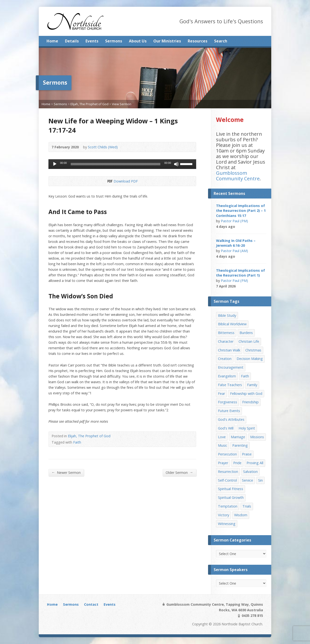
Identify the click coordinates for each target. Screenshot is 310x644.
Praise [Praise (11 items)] (247, 454)
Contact (91, 604)
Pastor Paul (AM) (234, 251)
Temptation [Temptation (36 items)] (228, 506)
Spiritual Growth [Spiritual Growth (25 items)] (231, 497)
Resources (198, 41)
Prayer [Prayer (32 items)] (223, 463)
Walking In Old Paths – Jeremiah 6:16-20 (236, 243)
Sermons (114, 41)
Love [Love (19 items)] (222, 437)
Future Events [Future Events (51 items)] (229, 411)
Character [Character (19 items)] (226, 341)
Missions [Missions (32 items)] (257, 437)
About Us (138, 41)
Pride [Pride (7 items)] (237, 463)
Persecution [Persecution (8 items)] (227, 454)
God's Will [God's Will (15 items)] (226, 428)
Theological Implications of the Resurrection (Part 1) (240, 273)
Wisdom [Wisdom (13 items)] (241, 515)
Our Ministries (167, 41)
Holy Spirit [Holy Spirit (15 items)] (247, 428)
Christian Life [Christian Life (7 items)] (249, 341)
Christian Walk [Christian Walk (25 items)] (229, 350)
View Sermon (122, 104)
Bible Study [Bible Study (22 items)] (227, 315)
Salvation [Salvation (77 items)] (250, 472)
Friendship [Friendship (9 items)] (250, 402)
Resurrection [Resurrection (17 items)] (228, 472)
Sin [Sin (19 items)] (260, 480)
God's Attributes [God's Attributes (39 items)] (231, 419)
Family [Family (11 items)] (252, 385)
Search (221, 41)
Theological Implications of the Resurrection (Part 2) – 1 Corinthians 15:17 (241, 211)
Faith (77, 442)
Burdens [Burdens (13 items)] (246, 333)
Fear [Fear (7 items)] (221, 394)
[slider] (116, 164)
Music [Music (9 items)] (223, 445)
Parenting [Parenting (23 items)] (240, 445)
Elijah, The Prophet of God (89, 104)
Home (52, 41)
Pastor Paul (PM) (234, 221)
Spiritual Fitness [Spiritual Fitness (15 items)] (231, 489)
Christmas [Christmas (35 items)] (253, 350)
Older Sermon (179, 472)
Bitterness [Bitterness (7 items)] (226, 333)
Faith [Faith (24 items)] (245, 376)
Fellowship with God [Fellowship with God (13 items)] (246, 394)
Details (72, 41)
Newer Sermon (66, 472)
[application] (122, 164)
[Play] (55, 164)
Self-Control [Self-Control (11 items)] (227, 480)
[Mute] (176, 164)
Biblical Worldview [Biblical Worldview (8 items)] (232, 324)
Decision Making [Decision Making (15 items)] (250, 359)
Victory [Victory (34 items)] (224, 515)
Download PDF (110, 181)
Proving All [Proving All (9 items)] (255, 463)
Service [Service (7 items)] (248, 480)
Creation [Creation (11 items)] (225, 359)
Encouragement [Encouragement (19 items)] (231, 367)
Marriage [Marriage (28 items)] (238, 437)
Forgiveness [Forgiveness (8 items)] (228, 402)
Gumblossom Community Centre (238, 176)
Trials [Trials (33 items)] (247, 506)
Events (92, 41)
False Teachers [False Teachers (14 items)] (230, 385)
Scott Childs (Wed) (103, 147)
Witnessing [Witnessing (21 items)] (227, 524)
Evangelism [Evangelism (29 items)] (227, 376)
